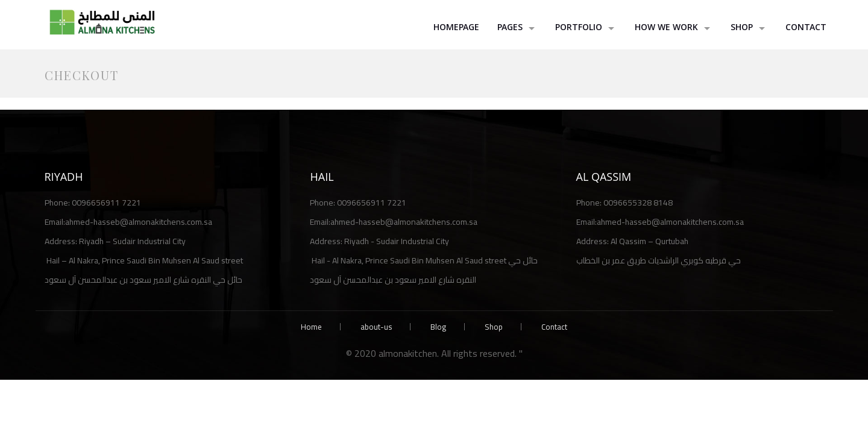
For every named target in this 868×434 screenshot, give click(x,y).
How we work (666, 28)
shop (742, 28)
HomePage (456, 28)
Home (311, 327)
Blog (438, 327)
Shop (494, 327)
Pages (510, 28)
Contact (806, 28)
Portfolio (579, 28)
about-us (376, 327)
